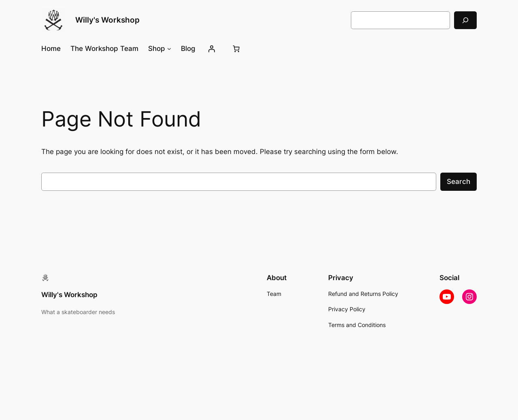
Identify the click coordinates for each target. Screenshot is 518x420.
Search (459, 182)
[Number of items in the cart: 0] (236, 49)
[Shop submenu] (169, 49)
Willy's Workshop (107, 20)
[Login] (212, 49)
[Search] (465, 20)
